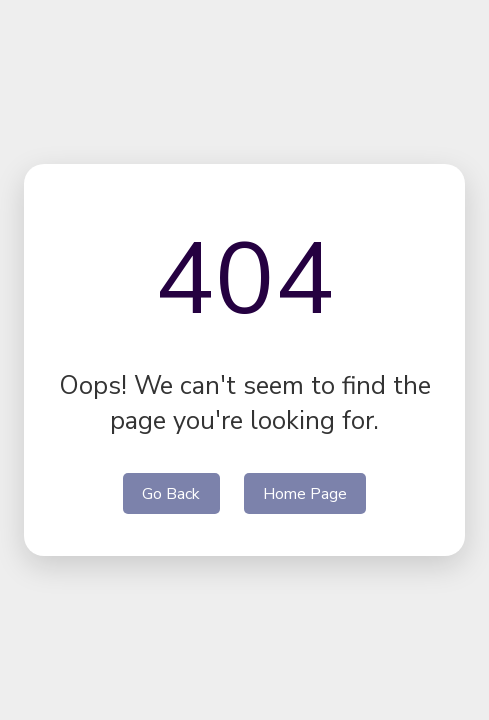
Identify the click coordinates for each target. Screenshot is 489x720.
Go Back (171, 494)
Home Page (305, 494)
